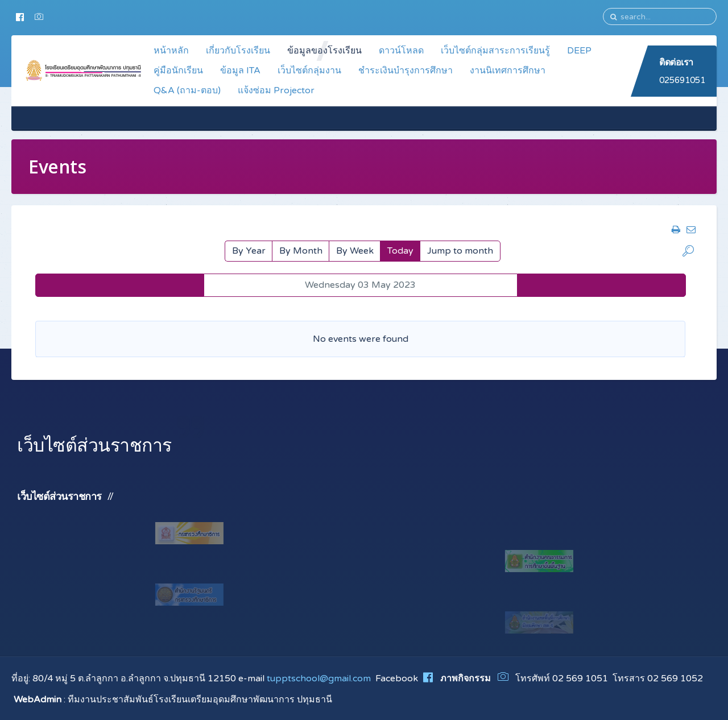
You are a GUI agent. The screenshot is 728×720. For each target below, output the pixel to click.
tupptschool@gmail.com (319, 678)
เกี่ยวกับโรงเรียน (238, 51)
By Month (301, 251)
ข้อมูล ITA (240, 71)
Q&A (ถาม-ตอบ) (187, 90)
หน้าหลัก (171, 51)
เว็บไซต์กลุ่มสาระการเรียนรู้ (495, 51)
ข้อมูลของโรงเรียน (324, 51)
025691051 (682, 80)
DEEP (579, 51)
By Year (249, 251)
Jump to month (460, 251)
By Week (355, 251)
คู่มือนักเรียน (178, 71)
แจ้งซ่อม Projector (276, 90)
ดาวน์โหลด (401, 51)
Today (400, 251)
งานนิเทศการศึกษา (508, 71)
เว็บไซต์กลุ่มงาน (309, 71)
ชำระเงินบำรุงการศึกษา (406, 71)
